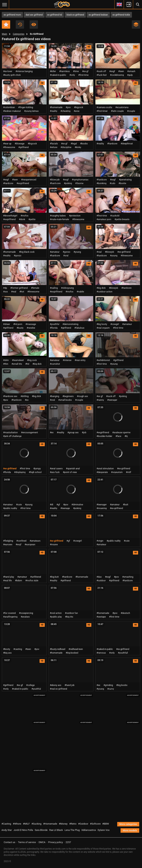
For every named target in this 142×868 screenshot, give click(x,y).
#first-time (83, 75)
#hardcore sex (10, 396)
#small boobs (65, 400)
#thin (6, 364)
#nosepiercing (26, 613)
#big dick (101, 288)
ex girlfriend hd (55, 15)
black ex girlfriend (75, 15)
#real (99, 252)
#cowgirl (115, 324)
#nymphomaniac (80, 180)
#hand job (69, 685)
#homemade (56, 107)
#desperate (102, 472)
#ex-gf (85, 71)
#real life (7, 581)
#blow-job (55, 180)
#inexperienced (29, 180)
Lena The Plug (72, 830)
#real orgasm (103, 328)
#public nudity (10, 508)
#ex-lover (8, 71)
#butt (126, 505)
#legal (74, 144)
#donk (22, 219)
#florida (54, 328)
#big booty (102, 324)
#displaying (20, 472)
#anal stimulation (105, 469)
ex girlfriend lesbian (98, 15)
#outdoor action (104, 292)
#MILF (26, 824)
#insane (54, 545)
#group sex (73, 433)
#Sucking (36, 824)
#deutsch (125, 613)
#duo (99, 577)
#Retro (73, 824)
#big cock (32, 360)
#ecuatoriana (122, 107)
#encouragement (29, 433)
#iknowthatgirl (10, 216)
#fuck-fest (102, 75)
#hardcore (112, 144)
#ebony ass (56, 685)
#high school (35, 472)
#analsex (25, 617)
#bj (126, 436)
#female (35, 288)
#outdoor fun (71, 613)
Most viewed (34, 24)
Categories (19, 34)
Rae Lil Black (56, 830)
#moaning (102, 508)
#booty (7, 649)
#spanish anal (73, 469)
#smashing (128, 577)
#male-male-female (59, 219)
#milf (129, 472)
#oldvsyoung (67, 288)
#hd (27, 364)
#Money (63, 824)
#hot (22, 292)
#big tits (69, 617)
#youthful (55, 324)
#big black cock (27, 252)
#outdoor (101, 581)
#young (77, 252)
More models (130, 830)
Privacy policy (56, 842)
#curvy (111, 689)
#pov (68, 107)
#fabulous (79, 328)
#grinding (108, 685)
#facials (54, 144)
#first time (118, 328)
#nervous (101, 653)
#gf (58, 505)
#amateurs (35, 541)
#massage (31, 324)
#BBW (106, 824)
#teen (121, 71)
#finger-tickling (26, 107)
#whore (54, 147)
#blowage (20, 144)
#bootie (122, 183)
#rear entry (80, 360)
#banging (55, 396)
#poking (68, 183)
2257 (68, 842)
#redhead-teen (76, 649)
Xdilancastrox (89, 830)
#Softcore (95, 824)
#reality (54, 111)
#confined (21, 541)
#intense (67, 360)
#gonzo (18, 256)
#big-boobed (72, 653)
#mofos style (32, 581)
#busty (20, 328)
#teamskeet (18, 360)
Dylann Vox (104, 830)
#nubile (80, 292)
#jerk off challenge (12, 436)
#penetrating (125, 180)
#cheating (65, 111)
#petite (32, 219)
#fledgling (8, 541)
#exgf (112, 71)
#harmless (64, 71)
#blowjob (109, 252)
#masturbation (10, 433)
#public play (56, 617)
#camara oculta (104, 107)
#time (76, 71)
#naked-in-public (58, 75)
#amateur (55, 252)
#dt (52, 505)
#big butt (54, 577)
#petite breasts (122, 219)
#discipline (66, 147)
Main (5, 34)
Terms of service (27, 842)
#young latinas (31, 111)
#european (30, 545)
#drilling (24, 396)
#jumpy (37, 469)
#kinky (78, 147)
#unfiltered (36, 577)
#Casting (6, 824)
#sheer (7, 324)
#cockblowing (117, 75)
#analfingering (10, 617)
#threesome (9, 147)
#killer (53, 71)
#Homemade (50, 824)
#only (72, 75)
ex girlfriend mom (12, 15)
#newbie (31, 328)
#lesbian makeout (12, 111)
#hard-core (55, 183)
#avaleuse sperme (121, 433)
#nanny (100, 400)
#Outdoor (83, 824)
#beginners (68, 396)
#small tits (17, 364)
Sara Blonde (41, 830)
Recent (20, 24)
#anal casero (56, 469)
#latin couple (117, 111)
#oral (66, 256)
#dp (5, 288)
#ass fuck (55, 472)
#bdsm (18, 581)
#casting (18, 649)
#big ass (7, 653)
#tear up (7, 144)
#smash (131, 71)
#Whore (17, 824)
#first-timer (102, 111)
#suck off (101, 71)
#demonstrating (70, 324)
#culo (112, 183)
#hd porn (18, 324)
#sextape (101, 617)
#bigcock (78, 107)
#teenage (65, 508)
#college (31, 685)
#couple (131, 111)
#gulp (130, 75)
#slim (6, 360)
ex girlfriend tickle (121, 15)
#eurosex (8, 545)
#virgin (100, 541)
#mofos (25, 216)
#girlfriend (24, 147)
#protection (75, 216)
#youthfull (123, 653)
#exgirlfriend (23, 183)
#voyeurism (117, 472)
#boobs (84, 144)
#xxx (5, 292)
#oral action (56, 613)
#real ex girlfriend (59, 689)
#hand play (9, 577)
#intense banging (24, 71)
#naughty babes (58, 216)
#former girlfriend (19, 288)
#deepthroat (127, 144)
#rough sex (82, 396)
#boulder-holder (104, 436)
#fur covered (9, 613)
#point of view (70, 472)
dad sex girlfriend (34, 15)
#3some (79, 183)
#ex (27, 400)
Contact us (10, 842)
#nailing (54, 288)
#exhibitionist (103, 360)
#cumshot (55, 364)
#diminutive (77, 505)
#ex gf (100, 396)
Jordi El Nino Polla (23, 830)
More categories (128, 824)
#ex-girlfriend (124, 252)
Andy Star (7, 830)
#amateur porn (104, 219)
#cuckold (115, 216)
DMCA (42, 842)
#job (84, 433)
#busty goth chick (12, 75)
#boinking (101, 183)
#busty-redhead (58, 649)
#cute (19, 505)
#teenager (112, 400)
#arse (77, 111)
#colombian (9, 107)
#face (118, 436)
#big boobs (122, 685)
